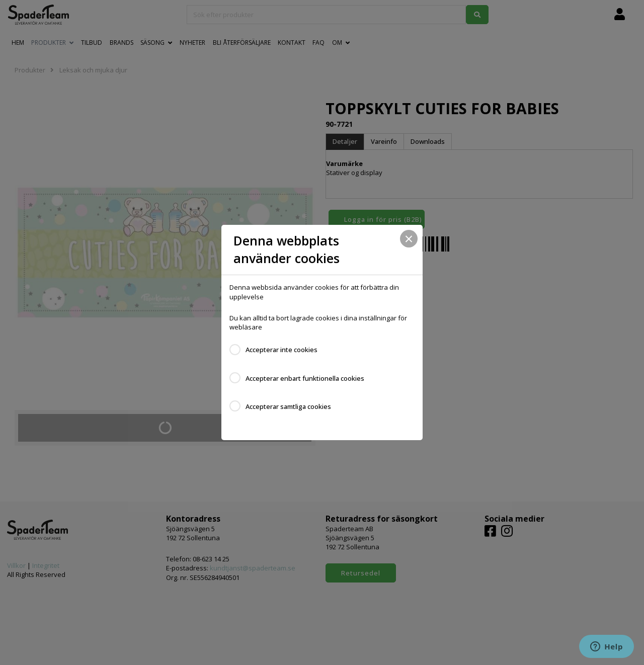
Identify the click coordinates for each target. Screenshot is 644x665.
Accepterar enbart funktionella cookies (305, 378)
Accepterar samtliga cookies (288, 406)
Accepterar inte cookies (281, 350)
